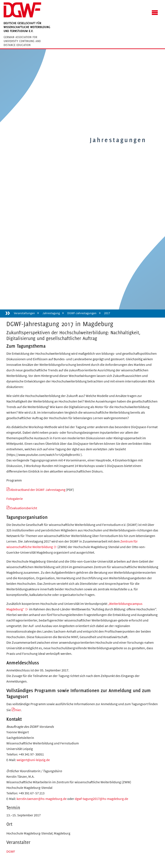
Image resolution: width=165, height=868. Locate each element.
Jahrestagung (51, 313)
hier (18, 710)
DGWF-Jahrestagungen (82, 313)
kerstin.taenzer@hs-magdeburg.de (42, 799)
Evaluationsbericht (24, 508)
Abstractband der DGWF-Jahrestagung (38, 490)
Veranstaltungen (24, 313)
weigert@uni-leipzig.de (33, 760)
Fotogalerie (15, 499)
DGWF (11, 851)
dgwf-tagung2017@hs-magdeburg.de (101, 799)
